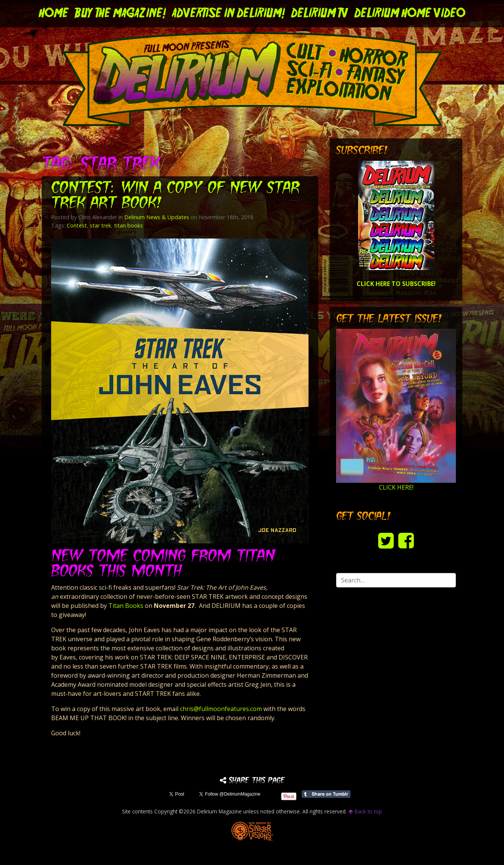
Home (54, 14)
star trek (100, 225)
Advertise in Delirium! (229, 14)
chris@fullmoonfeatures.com (221, 709)
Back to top (365, 811)
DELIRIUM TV (320, 14)
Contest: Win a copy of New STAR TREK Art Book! (175, 196)
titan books (128, 225)
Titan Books (126, 606)
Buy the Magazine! (120, 14)
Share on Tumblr (326, 794)
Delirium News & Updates (157, 217)
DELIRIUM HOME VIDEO (410, 14)
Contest (77, 225)
